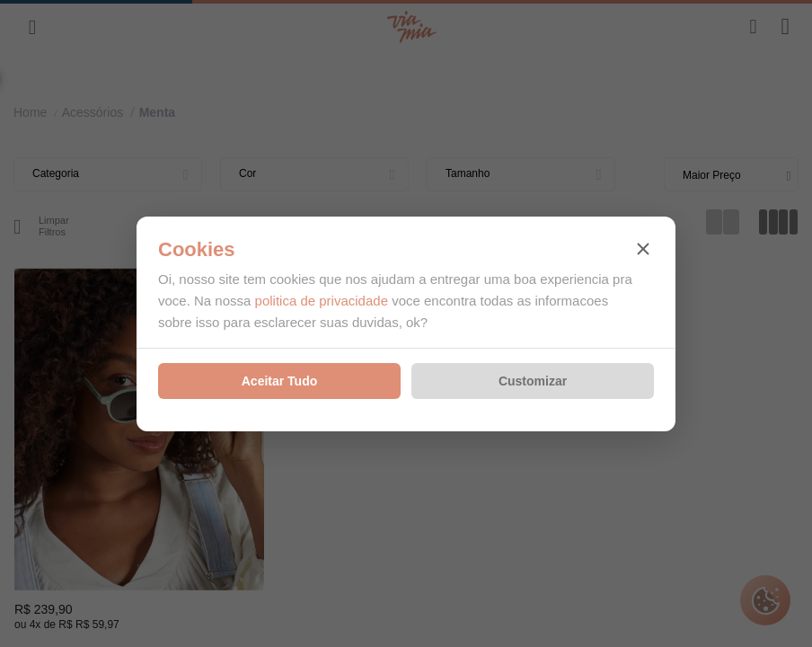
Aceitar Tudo (280, 381)
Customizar (533, 381)
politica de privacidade (322, 301)
